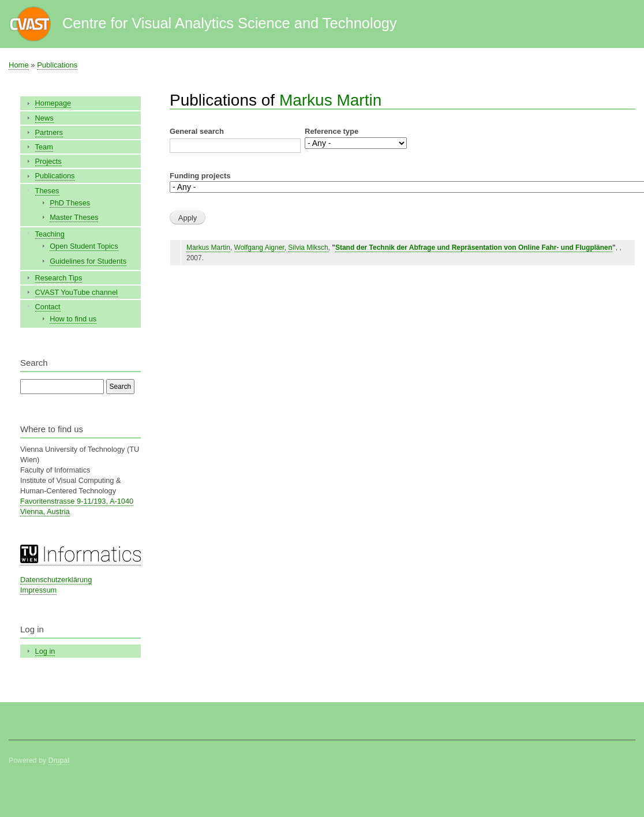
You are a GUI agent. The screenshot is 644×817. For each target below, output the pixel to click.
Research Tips (59, 278)
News (44, 118)
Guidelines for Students (88, 261)
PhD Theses (70, 203)
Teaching (50, 234)
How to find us (73, 319)
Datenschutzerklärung (56, 580)
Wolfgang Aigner (259, 248)
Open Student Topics (84, 246)
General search (197, 131)
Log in (45, 651)
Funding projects (200, 176)
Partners (49, 132)
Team (44, 147)
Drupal (59, 760)
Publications (57, 65)
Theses (47, 191)
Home (19, 65)
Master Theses (74, 217)
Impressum (38, 590)
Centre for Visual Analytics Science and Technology (230, 23)
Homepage (53, 103)
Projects (48, 161)
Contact (48, 307)
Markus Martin (330, 100)
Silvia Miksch (308, 248)
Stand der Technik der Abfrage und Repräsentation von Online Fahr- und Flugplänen (474, 248)
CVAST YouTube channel (76, 292)
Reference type (332, 131)
